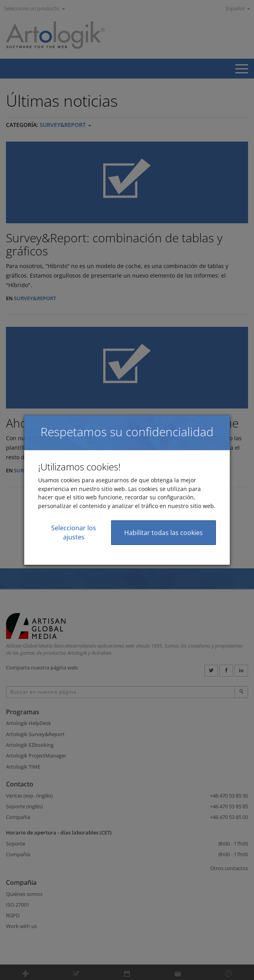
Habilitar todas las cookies (164, 533)
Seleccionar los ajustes (74, 532)
